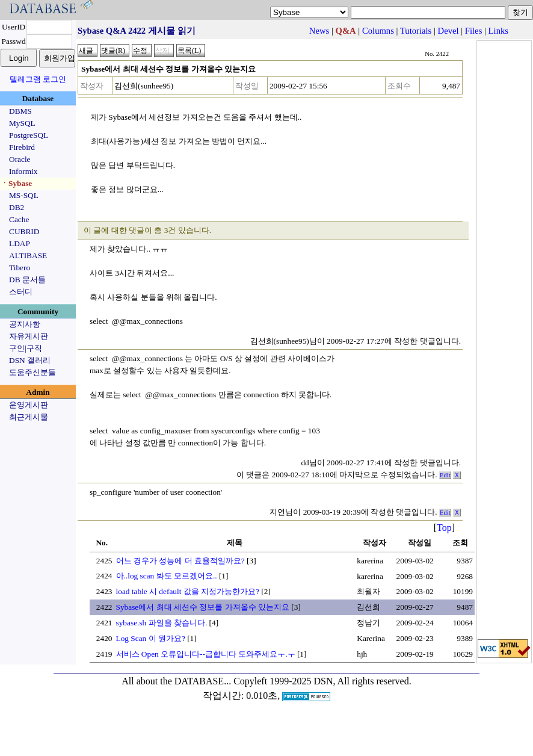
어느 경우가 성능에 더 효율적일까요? (180, 561)
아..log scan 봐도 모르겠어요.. (167, 576)
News (319, 31)
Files (474, 31)
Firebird (22, 147)
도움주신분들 (32, 372)
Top (444, 528)
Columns (378, 31)
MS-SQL (24, 195)
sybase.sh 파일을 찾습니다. (162, 623)
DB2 (17, 207)
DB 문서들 (27, 280)
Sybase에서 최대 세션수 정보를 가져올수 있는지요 (203, 607)
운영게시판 (29, 405)
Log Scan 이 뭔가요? (151, 638)
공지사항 (25, 324)
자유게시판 (29, 336)
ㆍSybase (16, 183)
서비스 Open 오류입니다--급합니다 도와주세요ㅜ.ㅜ (206, 654)
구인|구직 (26, 348)
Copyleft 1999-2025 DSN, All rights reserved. (322, 681)
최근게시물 (29, 417)
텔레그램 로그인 (38, 79)
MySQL (22, 123)
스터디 (21, 292)
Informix (23, 171)
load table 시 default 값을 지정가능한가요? (188, 591)
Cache (19, 219)
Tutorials (416, 31)
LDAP (20, 243)
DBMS (20, 111)
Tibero (20, 268)
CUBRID (24, 231)
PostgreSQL (29, 135)
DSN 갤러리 (30, 360)
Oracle (20, 159)
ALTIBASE (28, 256)
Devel (448, 31)
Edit (445, 475)
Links (498, 31)
